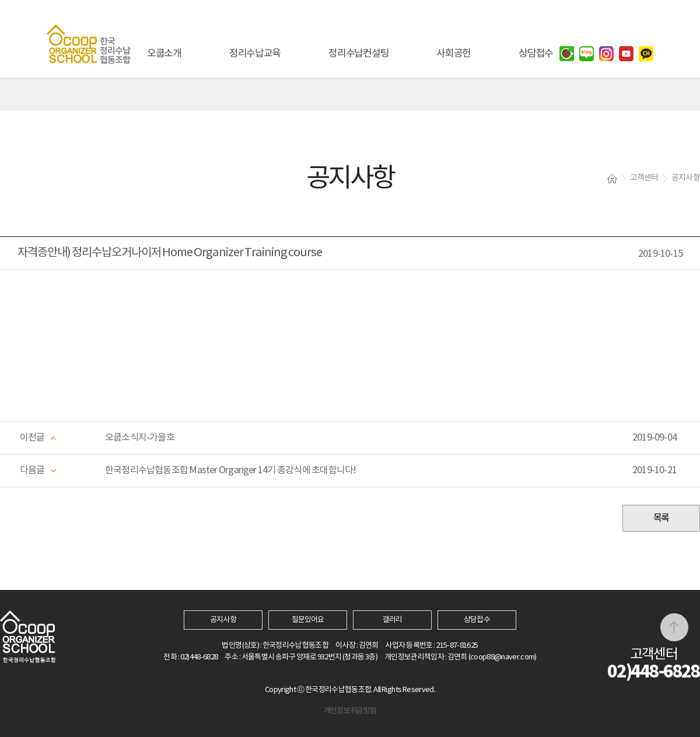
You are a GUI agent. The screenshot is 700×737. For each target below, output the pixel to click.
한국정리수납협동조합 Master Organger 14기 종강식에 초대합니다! (230, 470)
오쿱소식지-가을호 (140, 438)
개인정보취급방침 (350, 711)
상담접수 (477, 620)
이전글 (32, 438)
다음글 (32, 470)
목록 (661, 518)
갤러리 (392, 620)
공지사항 (223, 620)
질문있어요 (308, 620)
